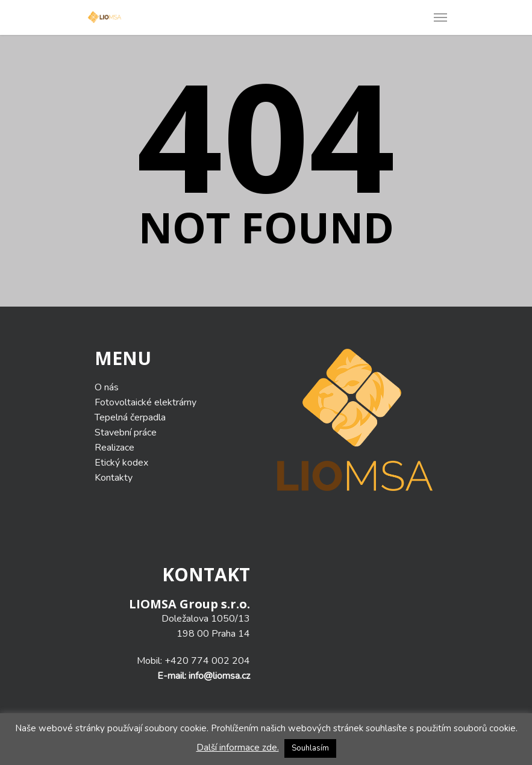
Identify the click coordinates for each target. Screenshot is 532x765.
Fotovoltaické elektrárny (146, 402)
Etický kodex (121, 463)
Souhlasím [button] (310, 748)
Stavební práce (126, 432)
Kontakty (114, 478)
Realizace (114, 448)
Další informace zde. (238, 748)
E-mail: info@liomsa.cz (204, 676)
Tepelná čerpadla (130, 417)
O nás (107, 387)
